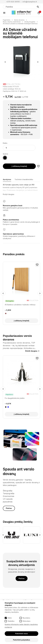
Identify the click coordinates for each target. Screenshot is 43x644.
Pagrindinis (7, 20)
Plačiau (9, 508)
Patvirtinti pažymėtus (22, 640)
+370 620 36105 (13, 2)
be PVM (18, 97)
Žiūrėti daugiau (31, 351)
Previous (5, 62)
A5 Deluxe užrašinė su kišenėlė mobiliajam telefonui (20, 24)
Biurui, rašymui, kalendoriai (12, 22)
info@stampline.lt (30, 2)
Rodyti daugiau (9, 194)
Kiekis (5, 143)
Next (38, 62)
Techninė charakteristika (24, 179)
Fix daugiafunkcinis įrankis (15, 398)
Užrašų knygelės (30, 22)
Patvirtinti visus (21, 634)
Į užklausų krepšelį (19, 166)
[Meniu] (4, 13)
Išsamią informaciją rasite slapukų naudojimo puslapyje (21, 626)
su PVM (25, 97)
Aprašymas (7, 179)
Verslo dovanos (19, 20)
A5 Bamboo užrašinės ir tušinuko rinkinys (20, 305)
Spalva (5, 154)
